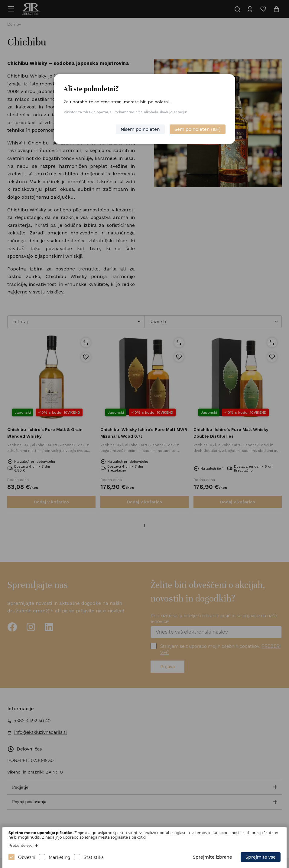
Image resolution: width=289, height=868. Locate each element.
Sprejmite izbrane (213, 857)
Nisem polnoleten (140, 129)
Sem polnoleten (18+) (198, 129)
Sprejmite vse (261, 857)
